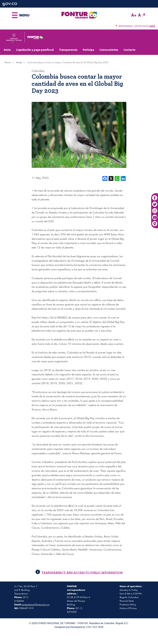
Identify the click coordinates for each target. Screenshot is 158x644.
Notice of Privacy (128, 608)
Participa (88, 50)
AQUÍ (152, 26)
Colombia (38, 71)
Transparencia (68, 50)
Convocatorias (109, 50)
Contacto (129, 50)
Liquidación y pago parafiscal (35, 50)
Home (8, 62)
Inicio (7, 50)
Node (19, 62)
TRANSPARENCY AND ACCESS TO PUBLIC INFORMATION (79, 573)
